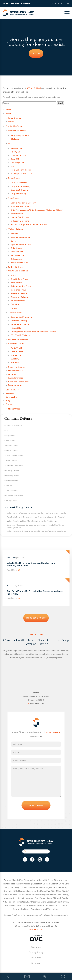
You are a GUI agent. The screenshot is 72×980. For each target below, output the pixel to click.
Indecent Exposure (20, 221)
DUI (10, 144)
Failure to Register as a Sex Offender (29, 224)
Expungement (15, 385)
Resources (36, 958)
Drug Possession (19, 183)
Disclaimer (36, 947)
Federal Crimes (16, 267)
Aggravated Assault (21, 237)
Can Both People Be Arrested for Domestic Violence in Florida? (36, 517)
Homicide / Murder (19, 262)
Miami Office (14, 409)
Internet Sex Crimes (21, 206)
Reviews (10, 393)
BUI (12, 166)
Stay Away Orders (20, 135)
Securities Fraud (19, 293)
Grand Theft (17, 352)
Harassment (17, 252)
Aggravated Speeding (22, 317)
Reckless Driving (19, 321)
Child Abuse (16, 248)
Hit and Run (16, 328)
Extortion (15, 304)
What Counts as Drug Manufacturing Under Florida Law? (33, 521)
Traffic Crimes (15, 312)
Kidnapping (16, 259)
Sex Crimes (14, 198)
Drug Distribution (19, 190)
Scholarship (11, 397)
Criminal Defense (14, 126)
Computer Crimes (19, 297)
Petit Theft (16, 348)
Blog (8, 400)
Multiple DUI (16, 148)
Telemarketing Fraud (21, 286)
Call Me (36, 54)
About (9, 113)
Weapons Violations (18, 340)
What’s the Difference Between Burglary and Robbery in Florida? (37, 513)
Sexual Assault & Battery (23, 203)
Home (8, 110)
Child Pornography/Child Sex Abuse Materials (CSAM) (37, 210)
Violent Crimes (15, 229)
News (11, 121)
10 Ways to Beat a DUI (22, 173)
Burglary (15, 359)
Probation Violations (18, 381)
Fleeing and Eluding (20, 324)
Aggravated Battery (21, 244)
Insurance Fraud (18, 290)
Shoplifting (16, 355)
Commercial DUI (18, 155)
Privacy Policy (36, 952)
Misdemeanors (15, 371)
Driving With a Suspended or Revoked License (33, 332)
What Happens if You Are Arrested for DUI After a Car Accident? (36, 531)
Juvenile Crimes (16, 378)
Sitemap (36, 963)
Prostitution (17, 214)
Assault (14, 234)
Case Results (12, 390)
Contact (10, 404)
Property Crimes (16, 343)
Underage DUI (17, 163)
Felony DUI (16, 152)
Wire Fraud (16, 282)
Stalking (15, 139)
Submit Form (36, 805)
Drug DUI (15, 159)
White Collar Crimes (18, 271)
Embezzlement (18, 301)
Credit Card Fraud (19, 279)
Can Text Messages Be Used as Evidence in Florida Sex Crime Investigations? (35, 526)
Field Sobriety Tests (21, 170)
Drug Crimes (14, 178)
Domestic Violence (17, 131)
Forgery (14, 308)
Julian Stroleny (15, 118)
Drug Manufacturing (20, 186)
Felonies (12, 374)
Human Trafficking (20, 217)
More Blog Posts (36, 618)
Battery (15, 241)
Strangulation (18, 255)
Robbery (15, 362)
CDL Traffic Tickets (20, 335)
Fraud (13, 275)
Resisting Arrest (16, 367)
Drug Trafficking (19, 193)
